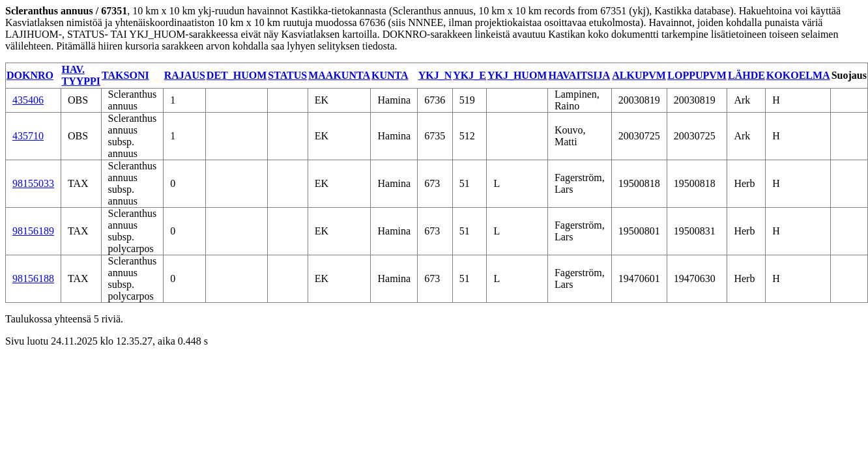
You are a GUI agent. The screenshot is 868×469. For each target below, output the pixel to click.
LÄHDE (746, 75)
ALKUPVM (639, 75)
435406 (28, 100)
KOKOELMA (798, 75)
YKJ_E (470, 75)
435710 (28, 136)
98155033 (33, 183)
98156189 (33, 231)
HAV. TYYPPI (81, 75)
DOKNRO (30, 75)
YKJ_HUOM (517, 75)
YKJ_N (435, 75)
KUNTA (390, 75)
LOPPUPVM (697, 75)
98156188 (33, 278)
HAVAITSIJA (579, 75)
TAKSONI (125, 75)
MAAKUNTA (339, 75)
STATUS (287, 75)
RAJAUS (185, 75)
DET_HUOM (237, 75)
